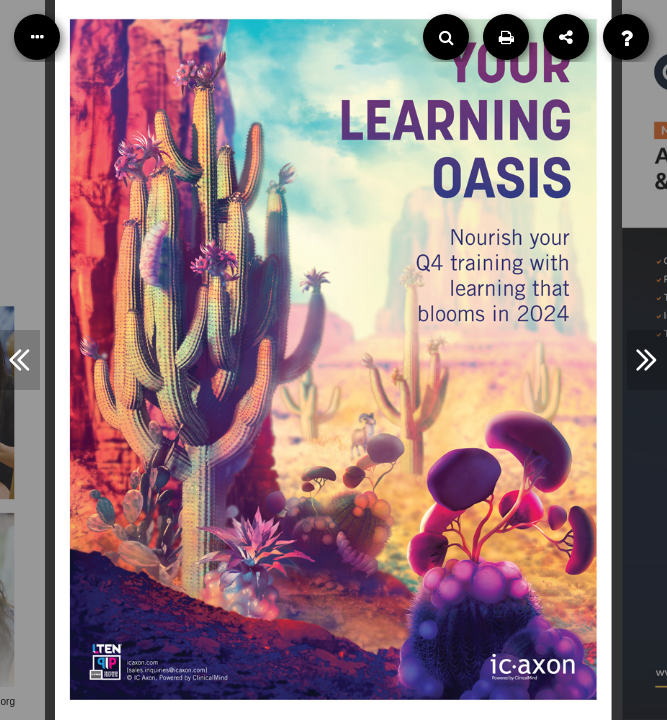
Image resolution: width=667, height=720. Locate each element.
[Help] (626, 37)
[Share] (566, 37)
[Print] (506, 37)
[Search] (446, 37)
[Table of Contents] (37, 37)
